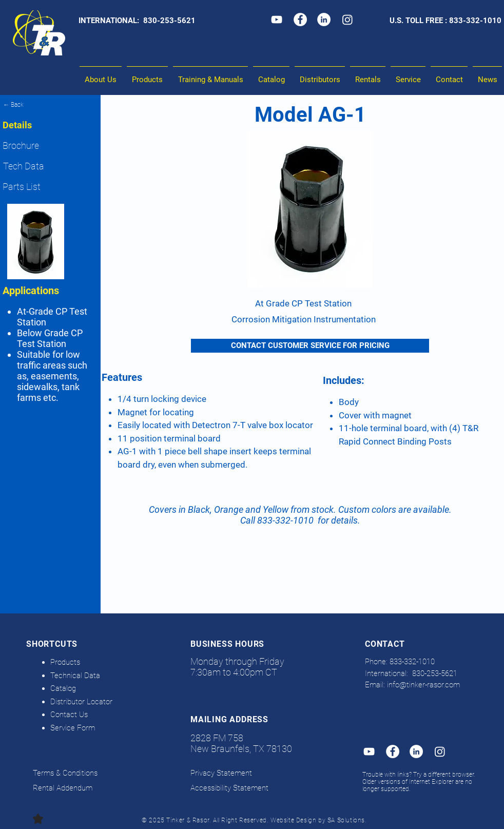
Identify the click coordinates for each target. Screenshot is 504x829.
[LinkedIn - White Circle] (324, 20)
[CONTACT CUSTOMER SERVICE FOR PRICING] (310, 346)
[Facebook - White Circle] (300, 20)
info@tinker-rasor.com (423, 685)
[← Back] (50, 105)
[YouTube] (277, 20)
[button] (210, 75)
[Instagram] (347, 20)
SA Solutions (346, 820)
